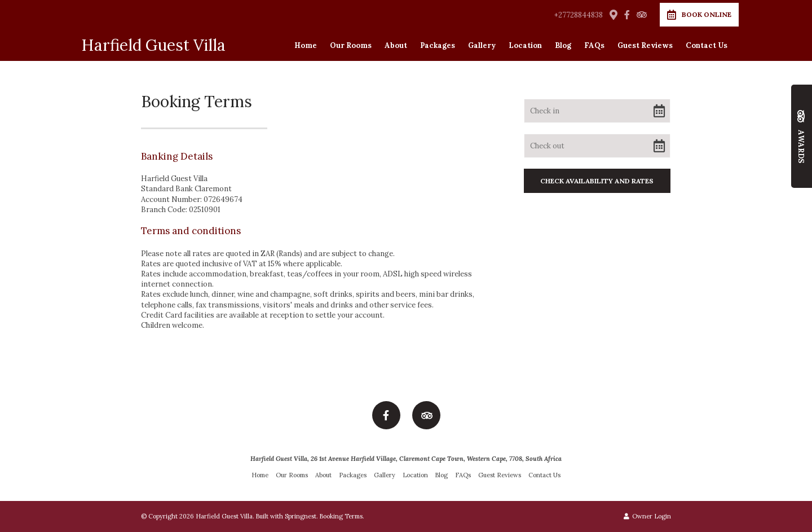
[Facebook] (627, 15)
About (396, 45)
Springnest (301, 516)
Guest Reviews (645, 45)
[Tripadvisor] (641, 15)
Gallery (482, 45)
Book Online (699, 15)
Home (306, 45)
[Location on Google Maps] (613, 14)
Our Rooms (351, 45)
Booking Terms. (342, 516)
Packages (438, 45)
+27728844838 (579, 15)
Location (525, 45)
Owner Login (647, 516)
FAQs (594, 45)
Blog (563, 45)
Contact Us (707, 45)
